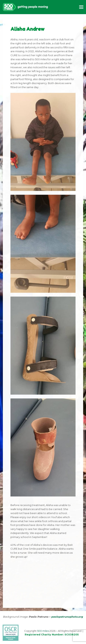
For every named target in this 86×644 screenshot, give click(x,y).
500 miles (43, 631)
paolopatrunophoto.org (67, 617)
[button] (81, 7)
